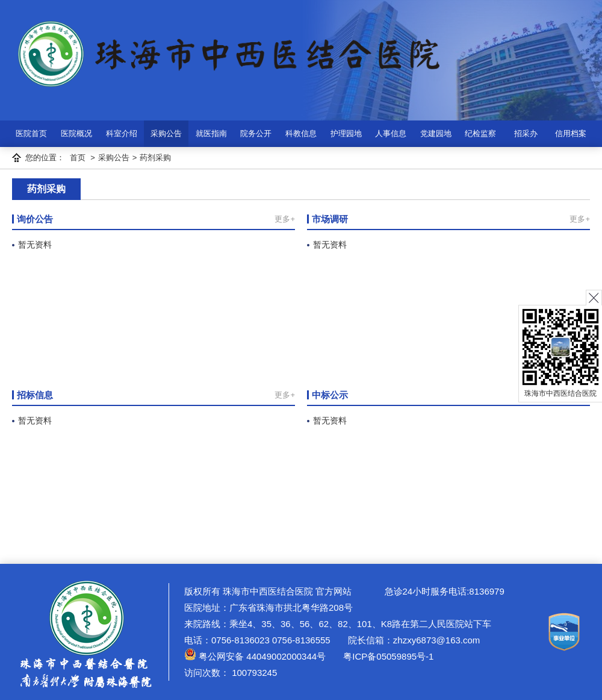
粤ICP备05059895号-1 (387, 656)
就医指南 (211, 133)
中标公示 (330, 395)
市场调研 (330, 219)
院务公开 (256, 133)
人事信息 (391, 133)
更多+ (285, 219)
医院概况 (76, 133)
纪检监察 (480, 133)
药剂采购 (155, 158)
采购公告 (166, 133)
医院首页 (31, 133)
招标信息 (35, 395)
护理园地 (346, 133)
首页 (78, 158)
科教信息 (301, 133)
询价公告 (35, 219)
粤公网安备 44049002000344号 (255, 656)
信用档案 (571, 133)
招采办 (526, 133)
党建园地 (436, 133)
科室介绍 (122, 133)
